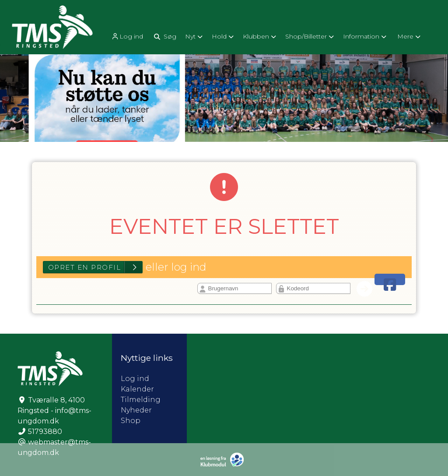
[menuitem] (128, 36)
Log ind (127, 37)
